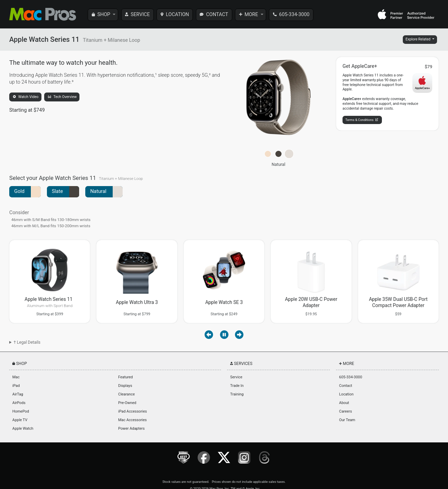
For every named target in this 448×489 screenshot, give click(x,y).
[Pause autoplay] (224, 335)
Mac (16, 377)
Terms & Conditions (362, 120)
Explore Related (418, 39)
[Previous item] (209, 335)
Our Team (347, 420)
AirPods (19, 403)
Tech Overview (63, 97)
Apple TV (20, 420)
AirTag (18, 394)
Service (236, 377)
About (344, 403)
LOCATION (177, 15)
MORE (251, 15)
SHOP (104, 15)
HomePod (21, 411)
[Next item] (239, 335)
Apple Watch (23, 429)
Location (346, 394)
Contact (346, 386)
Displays (125, 386)
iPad (16, 386)
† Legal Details (27, 342)
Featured (126, 377)
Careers (345, 411)
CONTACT (217, 15)
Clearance (126, 394)
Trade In (237, 386)
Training (237, 394)
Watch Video (26, 97)
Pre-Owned (127, 403)
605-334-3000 (294, 15)
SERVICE (140, 15)
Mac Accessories (132, 420)
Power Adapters (131, 429)
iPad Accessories (133, 411)
